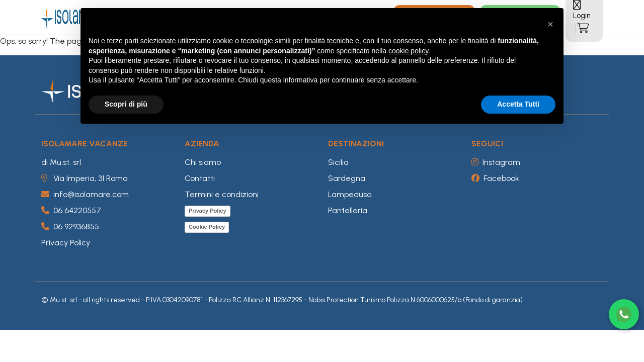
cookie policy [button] (408, 51)
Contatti (200, 178)
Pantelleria (348, 210)
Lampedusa (350, 194)
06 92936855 (70, 227)
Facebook (495, 178)
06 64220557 (71, 210)
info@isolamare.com (85, 194)
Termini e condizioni (222, 194)
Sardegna (347, 178)
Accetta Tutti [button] (518, 104)
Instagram (496, 162)
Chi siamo (203, 162)
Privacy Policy (66, 243)
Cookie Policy (207, 227)
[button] (550, 24)
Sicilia (338, 162)
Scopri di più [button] (126, 104)
